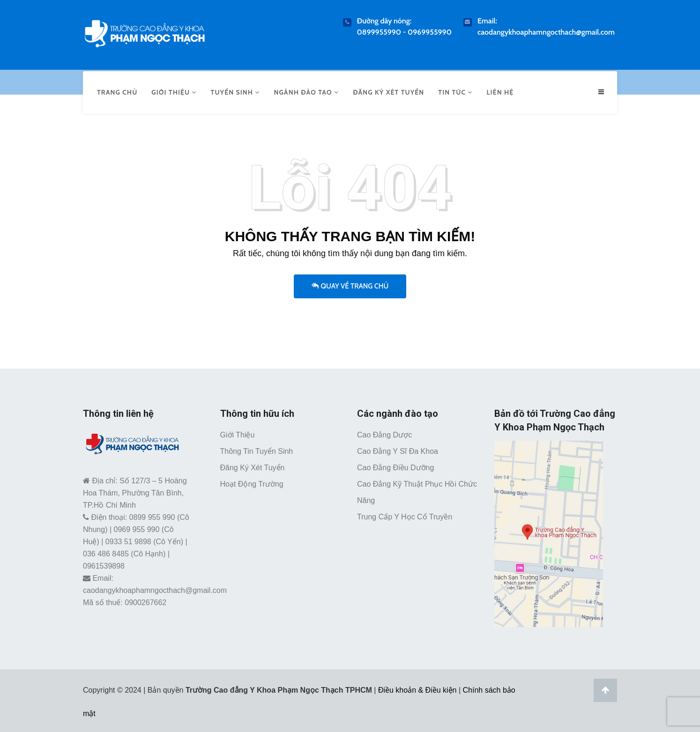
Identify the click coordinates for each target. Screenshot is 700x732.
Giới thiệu (174, 91)
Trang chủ (117, 91)
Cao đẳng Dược (384, 433)
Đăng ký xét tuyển (388, 91)
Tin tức (455, 91)
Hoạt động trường (252, 482)
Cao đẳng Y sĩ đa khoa (398, 449)
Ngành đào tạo (306, 91)
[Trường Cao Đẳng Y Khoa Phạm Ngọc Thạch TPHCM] (145, 32)
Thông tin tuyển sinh (257, 449)
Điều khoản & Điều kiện (417, 687)
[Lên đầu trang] (605, 688)
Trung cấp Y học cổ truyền (405, 514)
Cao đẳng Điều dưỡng (395, 465)
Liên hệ (500, 91)
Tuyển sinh (235, 91)
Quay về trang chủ (350, 283)
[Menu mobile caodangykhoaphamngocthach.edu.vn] (603, 91)
